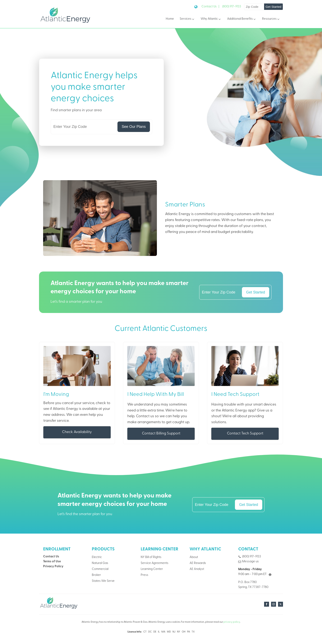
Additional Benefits (242, 19)
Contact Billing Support (161, 434)
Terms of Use (52, 562)
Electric (97, 557)
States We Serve (103, 581)
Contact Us (51, 557)
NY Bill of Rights (151, 557)
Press (144, 575)
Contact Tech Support (245, 434)
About (194, 557)
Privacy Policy (53, 567)
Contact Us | (210, 7)
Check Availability (77, 432)
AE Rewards (198, 563)
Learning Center (152, 569)
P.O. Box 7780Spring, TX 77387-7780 (253, 585)
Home (170, 19)
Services (187, 19)
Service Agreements (155, 563)
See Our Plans (134, 127)
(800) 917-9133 (232, 7)
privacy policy (232, 622)
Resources (271, 19)
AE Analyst (197, 569)
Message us (250, 562)
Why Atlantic (211, 19)
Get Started (273, 7)
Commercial (100, 569)
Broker (96, 575)
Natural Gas (100, 563)
